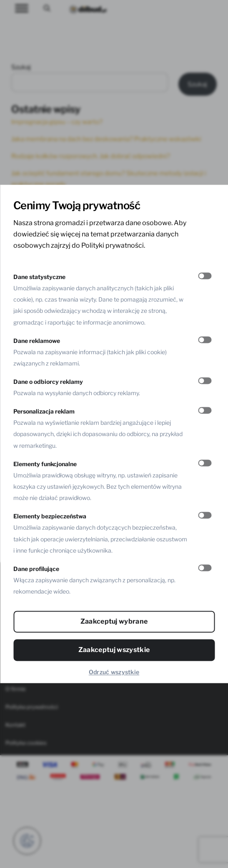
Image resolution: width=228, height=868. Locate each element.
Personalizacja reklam (44, 412)
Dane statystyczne (39, 277)
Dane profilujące (36, 569)
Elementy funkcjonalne (45, 464)
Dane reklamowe (37, 341)
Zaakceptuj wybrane (114, 622)
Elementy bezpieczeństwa (50, 516)
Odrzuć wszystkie (114, 672)
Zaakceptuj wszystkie (114, 650)
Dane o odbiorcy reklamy (48, 382)
